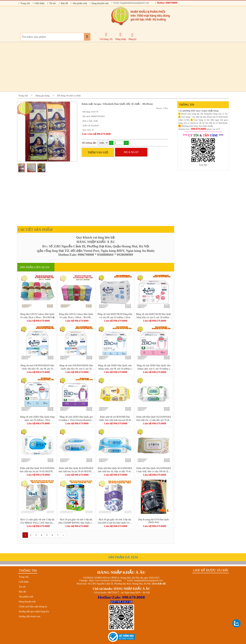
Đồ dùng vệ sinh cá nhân (69, 96)
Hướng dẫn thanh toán (30, 616)
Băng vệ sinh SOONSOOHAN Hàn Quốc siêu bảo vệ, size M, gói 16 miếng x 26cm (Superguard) (37, 367)
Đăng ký (133, 37)
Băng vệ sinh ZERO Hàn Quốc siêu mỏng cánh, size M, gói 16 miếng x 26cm (115, 367)
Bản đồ (63, 3)
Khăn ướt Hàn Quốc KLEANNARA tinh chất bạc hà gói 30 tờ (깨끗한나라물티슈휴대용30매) (76, 470)
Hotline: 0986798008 (166, 3)
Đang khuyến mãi (99, 3)
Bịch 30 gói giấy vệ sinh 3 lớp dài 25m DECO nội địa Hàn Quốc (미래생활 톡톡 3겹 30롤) (115, 521)
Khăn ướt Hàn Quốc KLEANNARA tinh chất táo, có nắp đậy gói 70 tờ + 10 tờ (154, 418)
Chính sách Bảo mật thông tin (33, 607)
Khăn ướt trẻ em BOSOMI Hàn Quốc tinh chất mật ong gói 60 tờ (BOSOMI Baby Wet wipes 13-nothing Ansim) (115, 418)
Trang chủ (24, 3)
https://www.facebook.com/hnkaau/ (105, 580)
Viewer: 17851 (162, 108)
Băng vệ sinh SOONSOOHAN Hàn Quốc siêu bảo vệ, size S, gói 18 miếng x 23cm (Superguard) (76, 367)
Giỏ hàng (104, 39)
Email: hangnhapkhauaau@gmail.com (130, 3)
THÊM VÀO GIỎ (98, 152)
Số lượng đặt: (89, 143)
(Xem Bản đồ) (159, 584)
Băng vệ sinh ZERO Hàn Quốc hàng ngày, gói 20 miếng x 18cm (37, 418)
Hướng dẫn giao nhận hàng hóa (34, 612)
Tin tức (52, 3)
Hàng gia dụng (42, 96)
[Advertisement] (120, 67)
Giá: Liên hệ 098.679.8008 (96, 134)
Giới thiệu (39, 3)
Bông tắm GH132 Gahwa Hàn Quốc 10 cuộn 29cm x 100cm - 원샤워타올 (76, 316)
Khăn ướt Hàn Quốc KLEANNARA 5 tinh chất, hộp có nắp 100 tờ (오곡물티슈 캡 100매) (154, 470)
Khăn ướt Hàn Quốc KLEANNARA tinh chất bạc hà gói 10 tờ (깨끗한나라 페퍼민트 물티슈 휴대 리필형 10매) (37, 470)
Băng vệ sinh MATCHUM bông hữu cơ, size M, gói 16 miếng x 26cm (115, 316)
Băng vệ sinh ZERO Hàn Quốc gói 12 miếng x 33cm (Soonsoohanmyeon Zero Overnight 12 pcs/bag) (76, 418)
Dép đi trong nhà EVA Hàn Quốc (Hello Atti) (154, 521)
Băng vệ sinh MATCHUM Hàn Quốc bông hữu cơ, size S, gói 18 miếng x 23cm (154, 316)
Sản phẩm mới (79, 3)
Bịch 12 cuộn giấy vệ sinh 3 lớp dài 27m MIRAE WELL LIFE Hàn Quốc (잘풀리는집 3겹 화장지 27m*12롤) (37, 521)
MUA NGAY (131, 152)
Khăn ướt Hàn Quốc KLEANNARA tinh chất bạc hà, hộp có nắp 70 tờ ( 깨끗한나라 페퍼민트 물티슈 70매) (115, 470)
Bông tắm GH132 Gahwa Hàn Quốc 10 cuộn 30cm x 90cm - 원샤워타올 (37, 316)
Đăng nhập (121, 36)
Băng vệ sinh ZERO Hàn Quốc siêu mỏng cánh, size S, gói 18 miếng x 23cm (154, 367)
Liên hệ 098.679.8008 (38, 321)
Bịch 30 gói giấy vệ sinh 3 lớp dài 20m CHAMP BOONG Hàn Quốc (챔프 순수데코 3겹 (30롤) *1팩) (76, 521)
